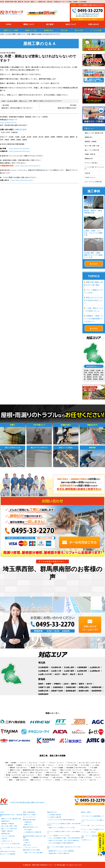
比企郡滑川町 (95, 667)
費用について (29, 24)
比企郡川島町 (69, 671)
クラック (23, 763)
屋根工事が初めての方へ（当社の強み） (11, 815)
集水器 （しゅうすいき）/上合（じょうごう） (20, 775)
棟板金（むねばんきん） (53, 775)
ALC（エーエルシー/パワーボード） (90, 763)
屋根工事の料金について (31, 827)
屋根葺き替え (49, 30)
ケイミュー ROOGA (89, 832)
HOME (9, 24)
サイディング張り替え (91, 163)
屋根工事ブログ (52, 812)
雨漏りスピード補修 (11, 30)
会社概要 (26, 840)
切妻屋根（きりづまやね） (41, 777)
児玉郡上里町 (69, 667)
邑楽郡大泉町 (84, 691)
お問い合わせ (27, 845)
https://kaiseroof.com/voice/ (19, 151)
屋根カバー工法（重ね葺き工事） (95, 133)
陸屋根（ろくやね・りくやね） (40, 768)
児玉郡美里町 (43, 667)
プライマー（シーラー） (57, 763)
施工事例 (50, 24)
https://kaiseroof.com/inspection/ (28, 166)
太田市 (66, 684)
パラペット (48, 780)
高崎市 (41, 684)
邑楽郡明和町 (97, 691)
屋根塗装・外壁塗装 (91, 141)
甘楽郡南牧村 (58, 687)
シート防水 (96, 765)
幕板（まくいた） (79, 772)
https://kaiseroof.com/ (8, 122)
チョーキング (33, 763)
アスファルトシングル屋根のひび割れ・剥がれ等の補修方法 (64, 824)
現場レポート (29, 825)
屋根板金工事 (89, 158)
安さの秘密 (28, 830)
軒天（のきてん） (69, 775)
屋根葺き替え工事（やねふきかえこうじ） (36, 770)
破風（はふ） (82, 775)
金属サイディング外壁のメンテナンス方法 (62, 828)
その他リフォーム (90, 177)
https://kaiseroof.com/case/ (19, 148)
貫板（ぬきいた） (95, 775)
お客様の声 (28, 822)
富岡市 (82, 684)
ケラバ (8, 777)
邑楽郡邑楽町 (43, 694)
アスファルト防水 (72, 765)
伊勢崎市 (57, 684)
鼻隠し (11, 780)
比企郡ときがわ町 (45, 674)
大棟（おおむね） (58, 777)
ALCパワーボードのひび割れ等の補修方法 (62, 820)
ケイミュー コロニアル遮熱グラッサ (92, 830)
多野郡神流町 (97, 687)
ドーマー (98, 777)
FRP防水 (58, 780)
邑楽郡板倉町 (71, 691)
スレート (83, 780)
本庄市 (57, 674)
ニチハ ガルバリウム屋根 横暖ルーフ (93, 816)
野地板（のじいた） (91, 770)
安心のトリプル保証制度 (8, 854)
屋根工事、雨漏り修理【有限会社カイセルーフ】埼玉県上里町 (45, 865)
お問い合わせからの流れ (8, 852)
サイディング (72, 763)
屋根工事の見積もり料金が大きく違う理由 (35, 837)
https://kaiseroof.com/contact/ (22, 180)
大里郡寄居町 (82, 667)
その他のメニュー (87, 840)
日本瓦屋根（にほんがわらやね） (77, 768)
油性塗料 (10, 765)
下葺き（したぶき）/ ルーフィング (70, 770)
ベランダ (60, 765)
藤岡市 (74, 684)
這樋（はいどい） (93, 772)
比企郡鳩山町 (95, 671)
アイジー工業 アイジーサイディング (93, 826)
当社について (71, 24)
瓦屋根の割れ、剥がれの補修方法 (59, 853)
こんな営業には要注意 (54, 815)
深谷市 (65, 674)
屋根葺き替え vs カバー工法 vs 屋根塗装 (61, 851)
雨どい (40, 775)
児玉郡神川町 (56, 667)
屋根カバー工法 (31, 30)
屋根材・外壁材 (86, 812)
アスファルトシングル (70, 780)
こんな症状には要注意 (54, 817)
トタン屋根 (94, 768)
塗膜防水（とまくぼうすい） (19, 768)
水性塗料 (19, 765)
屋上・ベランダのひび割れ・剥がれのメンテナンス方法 (64, 848)
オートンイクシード (29, 817)
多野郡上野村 (84, 687)
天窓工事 (87, 173)
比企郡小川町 (56, 671)
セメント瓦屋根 (58, 768)
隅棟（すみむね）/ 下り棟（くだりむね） (80, 777)
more (95, 264)
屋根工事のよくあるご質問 (31, 850)
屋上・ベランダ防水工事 (92, 150)
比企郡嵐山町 (43, 671)
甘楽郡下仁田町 (44, 687)
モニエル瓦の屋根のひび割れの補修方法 (61, 843)
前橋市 (49, 684)
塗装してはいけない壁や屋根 (33, 853)
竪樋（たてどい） (36, 780)
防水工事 (64, 30)
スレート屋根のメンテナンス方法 (59, 836)
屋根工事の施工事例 (29, 820)
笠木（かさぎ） (13, 772)
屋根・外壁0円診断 (29, 812)
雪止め (54, 770)
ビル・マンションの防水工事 (93, 182)
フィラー (43, 763)
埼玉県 (42, 663)
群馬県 (42, 679)
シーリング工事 (96, 30)
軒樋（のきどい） (22, 780)
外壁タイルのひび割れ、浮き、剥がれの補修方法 (64, 841)
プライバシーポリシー (31, 848)
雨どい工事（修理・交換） (93, 146)
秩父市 (80, 674)
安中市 (89, 684)
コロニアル (93, 780)
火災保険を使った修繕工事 (33, 832)
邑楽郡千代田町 (57, 691)
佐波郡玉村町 (43, 691)
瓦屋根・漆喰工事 (90, 154)
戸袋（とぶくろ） (52, 772)
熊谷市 (73, 674)
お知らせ (27, 843)
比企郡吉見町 (82, 671)
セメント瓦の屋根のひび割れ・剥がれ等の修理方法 (65, 838)
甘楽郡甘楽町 (71, 687)
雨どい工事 (79, 30)
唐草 (7, 763)
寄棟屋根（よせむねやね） (21, 777)
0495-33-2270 (21, 129)
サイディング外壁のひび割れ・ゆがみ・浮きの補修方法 (64, 832)
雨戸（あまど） (65, 772)
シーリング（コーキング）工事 (35, 765)
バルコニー (51, 765)
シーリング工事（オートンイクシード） (94, 168)
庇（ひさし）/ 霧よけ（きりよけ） (32, 772)
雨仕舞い (14, 763)
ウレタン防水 (85, 765)
